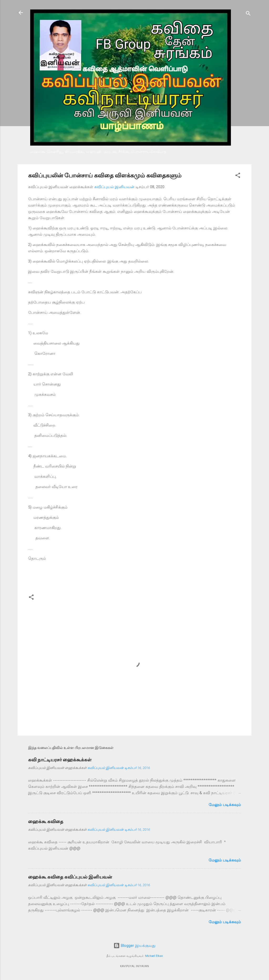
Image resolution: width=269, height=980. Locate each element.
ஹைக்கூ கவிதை (46, 821)
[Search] (248, 14)
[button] (238, 176)
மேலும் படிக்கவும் (225, 805)
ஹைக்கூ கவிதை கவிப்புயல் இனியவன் (70, 877)
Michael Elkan (154, 956)
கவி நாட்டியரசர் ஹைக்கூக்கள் (60, 760)
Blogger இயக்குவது (134, 946)
